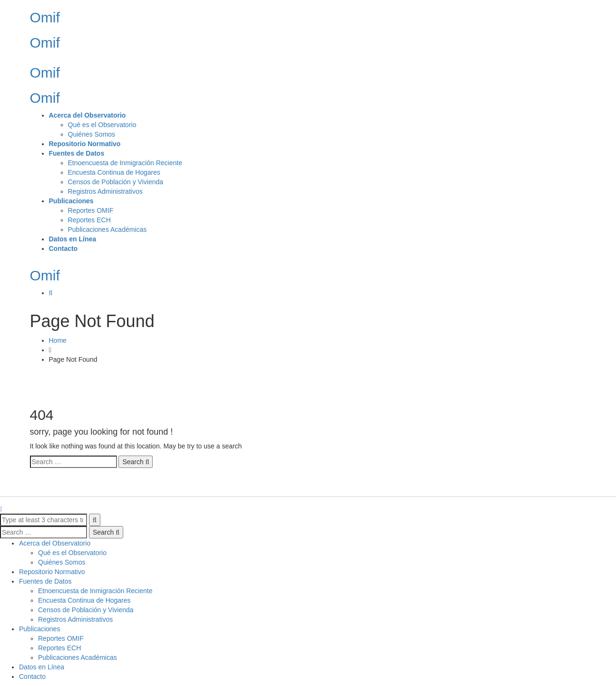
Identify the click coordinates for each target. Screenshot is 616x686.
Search (136, 462)
